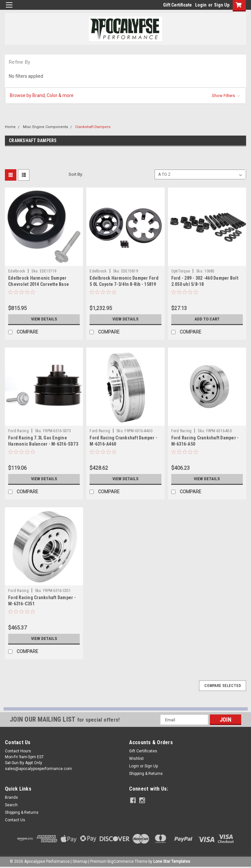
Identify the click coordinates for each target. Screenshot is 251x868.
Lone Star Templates (172, 861)
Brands (11, 797)
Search (11, 805)
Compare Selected (223, 686)
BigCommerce (121, 861)
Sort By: (76, 174)
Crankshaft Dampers (93, 127)
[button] (125, 96)
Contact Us (15, 820)
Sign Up (222, 5)
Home (10, 127)
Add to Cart (207, 319)
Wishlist (136, 759)
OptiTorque (181, 271)
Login (201, 5)
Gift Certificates (143, 751)
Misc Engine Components (45, 127)
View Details (44, 319)
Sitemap (80, 861)
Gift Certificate (177, 5)
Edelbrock (17, 271)
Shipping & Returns (146, 774)
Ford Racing (18, 431)
